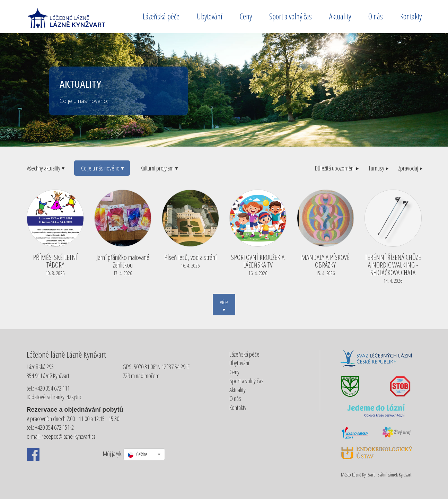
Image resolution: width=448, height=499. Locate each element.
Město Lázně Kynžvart (358, 475)
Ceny (246, 16)
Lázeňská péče (161, 16)
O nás (376, 16)
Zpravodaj (410, 168)
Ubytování (210, 16)
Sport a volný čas (291, 16)
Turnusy (378, 168)
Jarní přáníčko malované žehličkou (123, 264)
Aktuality (340, 16)
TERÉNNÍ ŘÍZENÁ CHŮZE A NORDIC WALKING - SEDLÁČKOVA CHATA (393, 268)
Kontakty (411, 16)
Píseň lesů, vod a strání (190, 260)
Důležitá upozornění (336, 168)
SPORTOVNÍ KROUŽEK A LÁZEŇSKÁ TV (258, 264)
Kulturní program (159, 168)
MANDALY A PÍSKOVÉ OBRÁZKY (326, 264)
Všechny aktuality (45, 168)
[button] (144, 454)
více (224, 306)
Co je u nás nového (102, 168)
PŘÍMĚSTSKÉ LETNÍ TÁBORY (55, 264)
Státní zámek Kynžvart (394, 475)
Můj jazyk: (113, 454)
